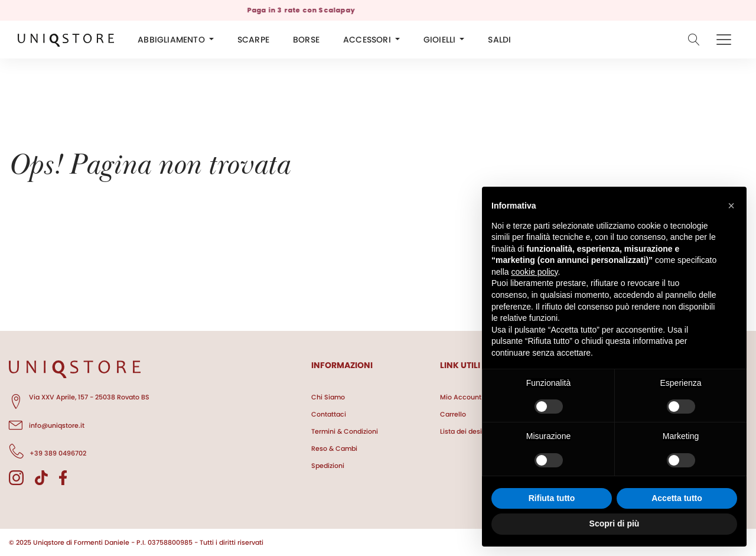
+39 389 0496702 (48, 451)
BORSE (306, 40)
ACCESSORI (367, 40)
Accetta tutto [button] (677, 498)
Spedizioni (328, 466)
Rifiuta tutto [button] (552, 498)
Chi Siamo (328, 397)
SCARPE (253, 40)
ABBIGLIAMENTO (171, 40)
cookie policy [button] (534, 272)
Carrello (453, 414)
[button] (731, 206)
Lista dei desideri (467, 431)
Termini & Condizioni (345, 431)
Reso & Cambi (334, 448)
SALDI (499, 40)
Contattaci (329, 414)
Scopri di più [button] (615, 524)
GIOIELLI (440, 40)
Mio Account (461, 397)
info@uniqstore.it (47, 424)
